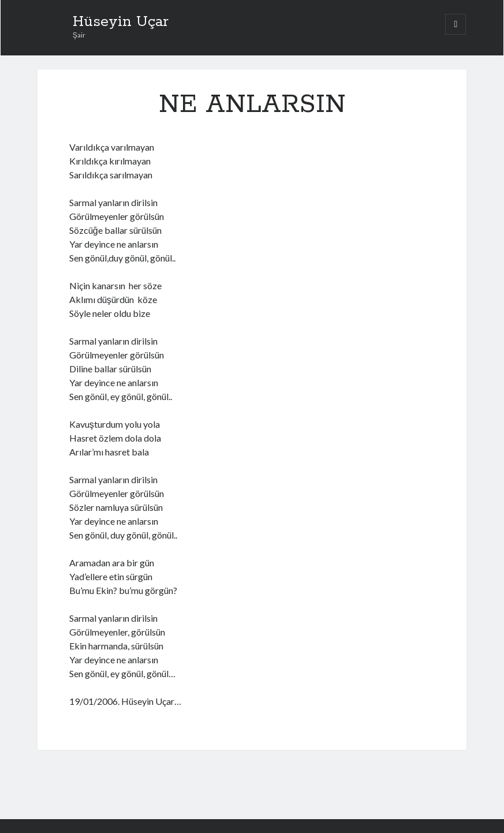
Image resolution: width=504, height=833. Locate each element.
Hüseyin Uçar (121, 22)
